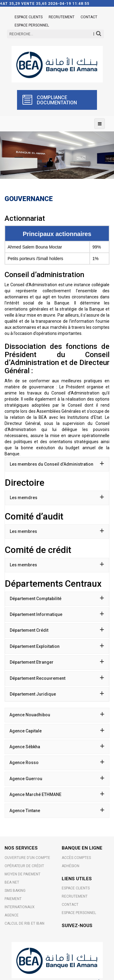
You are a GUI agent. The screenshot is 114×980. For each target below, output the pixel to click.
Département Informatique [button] (57, 614)
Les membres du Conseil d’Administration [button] (57, 464)
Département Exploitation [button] (57, 646)
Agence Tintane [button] (57, 811)
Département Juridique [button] (57, 694)
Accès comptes (76, 858)
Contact (89, 17)
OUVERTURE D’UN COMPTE (27, 858)
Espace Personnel (32, 25)
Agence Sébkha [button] (57, 747)
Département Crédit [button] (57, 630)
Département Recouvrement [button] (57, 678)
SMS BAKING (15, 891)
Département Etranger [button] (57, 662)
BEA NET (12, 882)
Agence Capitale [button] (57, 731)
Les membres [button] (57, 531)
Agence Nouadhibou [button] (57, 715)
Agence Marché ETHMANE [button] (57, 794)
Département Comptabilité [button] (57, 599)
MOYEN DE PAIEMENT (22, 874)
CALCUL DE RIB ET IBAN (24, 923)
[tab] (57, 464)
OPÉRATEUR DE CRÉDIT (24, 866)
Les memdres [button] (57, 498)
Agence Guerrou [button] (57, 779)
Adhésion (71, 866)
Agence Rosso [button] (57, 763)
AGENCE (12, 915)
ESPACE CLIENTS (29, 17)
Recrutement (62, 17)
